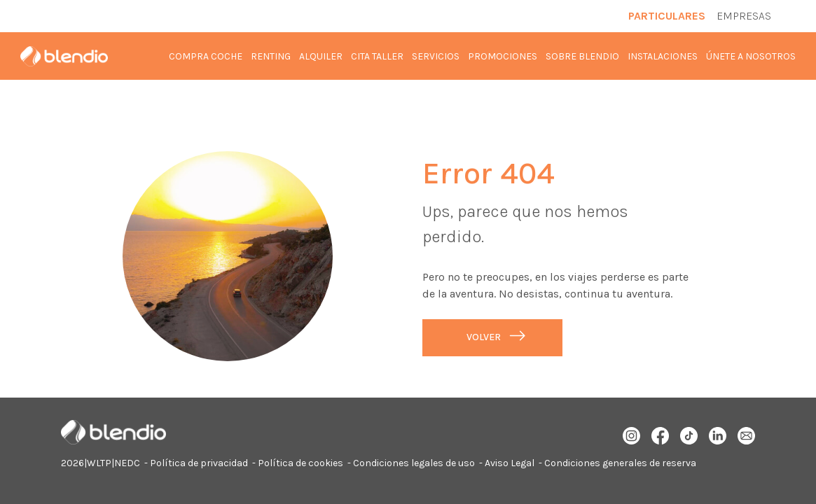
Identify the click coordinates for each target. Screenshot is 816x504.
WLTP (99, 463)
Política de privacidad (199, 463)
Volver (484, 337)
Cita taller (377, 56)
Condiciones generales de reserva (620, 463)
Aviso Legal (510, 463)
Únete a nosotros (751, 56)
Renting (271, 56)
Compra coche (206, 56)
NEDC (127, 463)
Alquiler (321, 56)
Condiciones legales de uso (414, 463)
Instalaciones (663, 56)
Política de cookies (300, 463)
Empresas (744, 16)
